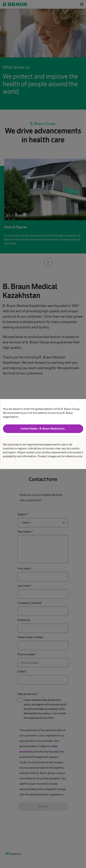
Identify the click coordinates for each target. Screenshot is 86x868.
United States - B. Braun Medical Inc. (43, 429)
